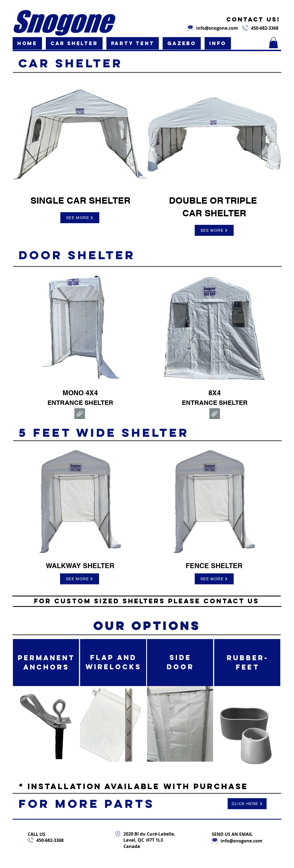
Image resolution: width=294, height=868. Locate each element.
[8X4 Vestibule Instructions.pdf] (215, 414)
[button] (74, 43)
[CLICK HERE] (247, 804)
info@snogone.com (217, 28)
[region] (80, 136)
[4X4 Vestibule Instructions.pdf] (80, 414)
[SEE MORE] (80, 218)
